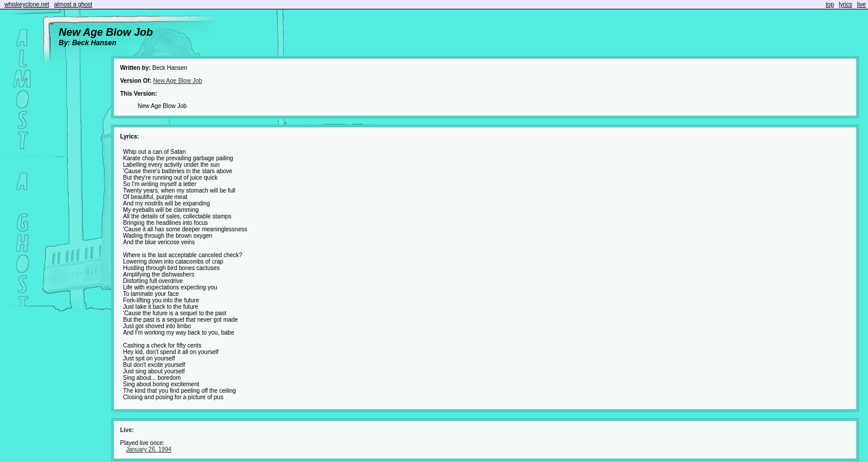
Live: (127, 430)
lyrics (845, 4)
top (830, 4)
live (861, 4)
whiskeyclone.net (27, 4)
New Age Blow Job (178, 81)
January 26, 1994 (148, 449)
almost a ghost (73, 4)
